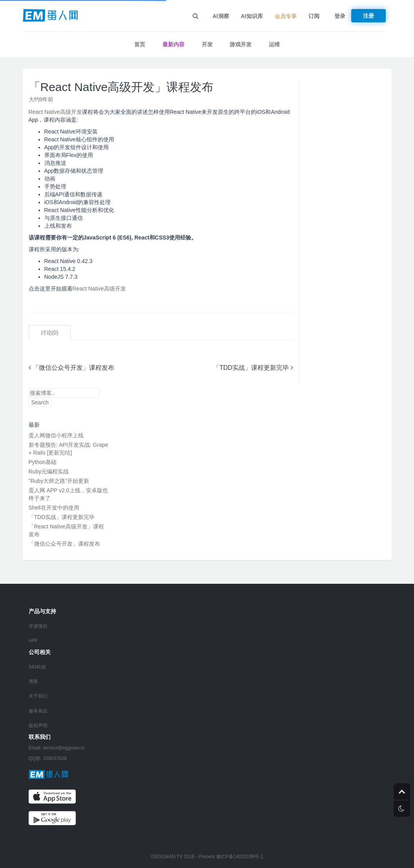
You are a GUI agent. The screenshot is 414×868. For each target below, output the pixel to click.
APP (33, 641)
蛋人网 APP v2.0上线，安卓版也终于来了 (68, 494)
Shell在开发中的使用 (54, 508)
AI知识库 (252, 16)
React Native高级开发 (55, 112)
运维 (274, 44)
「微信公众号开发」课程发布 (71, 368)
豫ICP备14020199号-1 (240, 857)
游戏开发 (241, 44)
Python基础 (43, 462)
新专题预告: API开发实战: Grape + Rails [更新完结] (68, 449)
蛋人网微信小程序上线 (56, 435)
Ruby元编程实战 (49, 471)
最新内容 (173, 44)
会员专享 (286, 16)
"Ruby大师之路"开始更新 (59, 481)
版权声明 (38, 725)
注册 (368, 16)
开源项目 (38, 626)
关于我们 (38, 696)
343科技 (37, 667)
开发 (207, 44)
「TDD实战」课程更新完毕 (253, 368)
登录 (340, 16)
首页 (140, 44)
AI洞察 (221, 16)
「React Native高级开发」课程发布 (121, 87)
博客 (33, 682)
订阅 (314, 16)
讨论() (50, 333)
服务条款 (38, 711)
